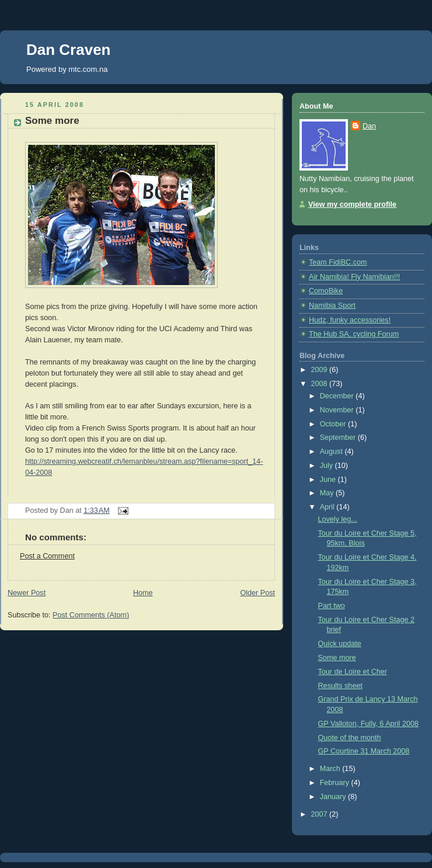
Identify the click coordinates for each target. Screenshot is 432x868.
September (339, 438)
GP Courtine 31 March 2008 (364, 751)
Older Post (257, 593)
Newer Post (27, 593)
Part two (332, 606)
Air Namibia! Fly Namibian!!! (354, 277)
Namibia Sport (332, 305)
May (328, 493)
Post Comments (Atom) (91, 615)
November (338, 410)
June (329, 480)
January (334, 797)
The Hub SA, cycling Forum (354, 334)
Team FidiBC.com (338, 262)
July (328, 466)
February (336, 783)
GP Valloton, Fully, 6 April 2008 (368, 724)
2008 (320, 384)
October (334, 424)
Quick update (340, 644)
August (332, 452)
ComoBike (326, 291)
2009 (320, 370)
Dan (369, 126)
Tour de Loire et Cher (353, 672)
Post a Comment (47, 556)
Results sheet (340, 686)
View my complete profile (352, 204)
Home (143, 593)
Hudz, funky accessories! (350, 320)
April (328, 507)
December (338, 396)
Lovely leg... (338, 519)
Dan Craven (69, 50)
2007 (320, 814)
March (331, 769)
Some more (52, 121)
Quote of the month (350, 738)
